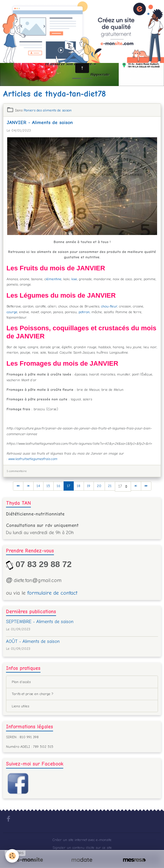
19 (89, 486)
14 (38, 486)
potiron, (84, 312)
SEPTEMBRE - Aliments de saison (40, 622)
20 (99, 486)
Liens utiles (20, 706)
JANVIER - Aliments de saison (40, 122)
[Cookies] (12, 856)
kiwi (74, 279)
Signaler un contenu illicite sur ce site (82, 848)
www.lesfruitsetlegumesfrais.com (33, 459)
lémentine (54, 279)
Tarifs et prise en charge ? (33, 694)
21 (110, 486)
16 (58, 486)
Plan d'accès (21, 682)
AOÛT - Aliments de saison (33, 641)
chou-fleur (109, 306)
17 (69, 486)
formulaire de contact (52, 593)
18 (79, 486)
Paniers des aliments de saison (48, 110)
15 (48, 486)
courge (12, 312)
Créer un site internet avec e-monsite (82, 840)
